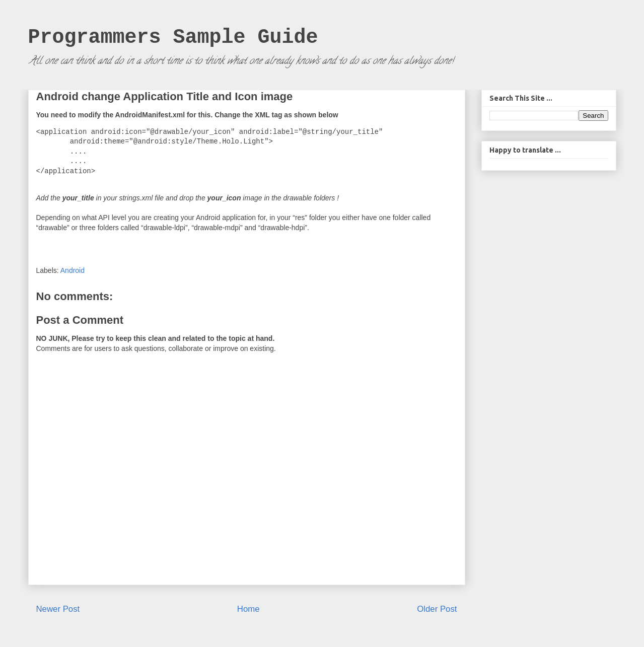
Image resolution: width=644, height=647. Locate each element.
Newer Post (58, 609)
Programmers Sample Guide (173, 38)
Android (73, 270)
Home (248, 609)
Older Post (437, 609)
